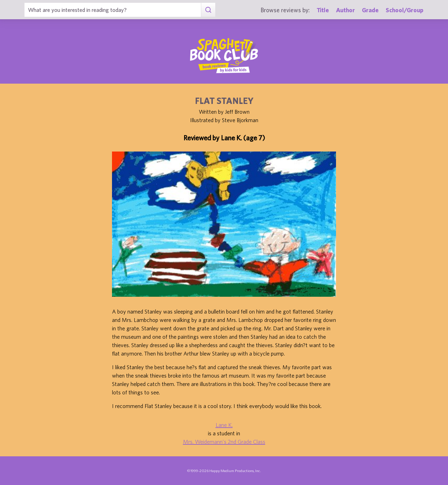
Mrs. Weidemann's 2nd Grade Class (224, 442)
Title (323, 10)
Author (345, 10)
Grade (370, 10)
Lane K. (224, 425)
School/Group (405, 10)
